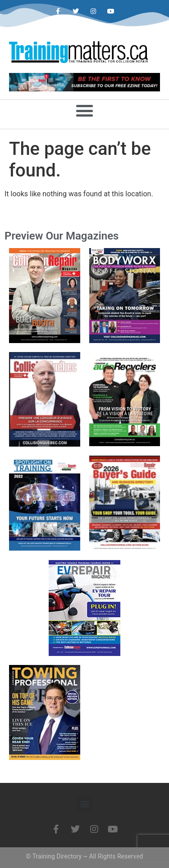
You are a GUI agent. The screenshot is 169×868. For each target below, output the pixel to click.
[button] (85, 110)
